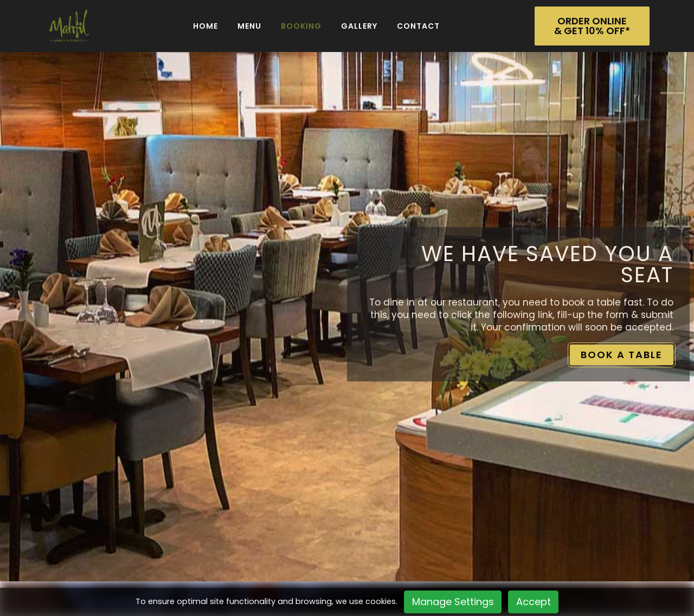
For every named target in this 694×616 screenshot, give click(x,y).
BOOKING (301, 26)
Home (205, 26)
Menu (249, 26)
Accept (534, 602)
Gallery (359, 26)
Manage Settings (453, 602)
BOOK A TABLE (622, 355)
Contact (418, 26)
